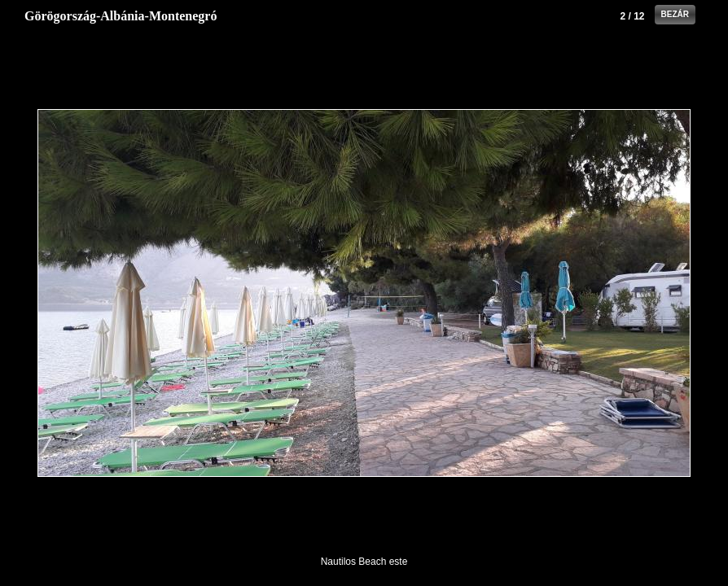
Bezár (675, 14)
